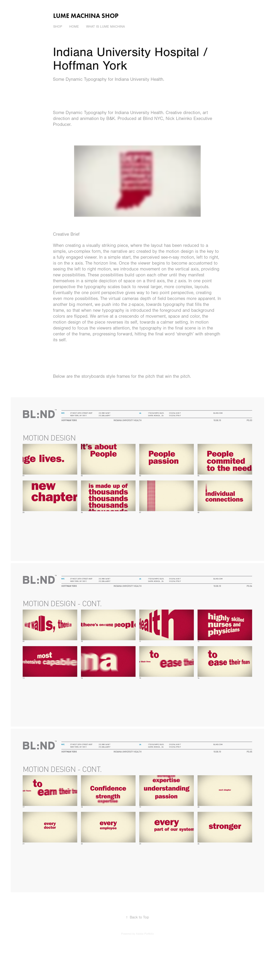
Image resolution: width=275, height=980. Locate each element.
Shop (58, 27)
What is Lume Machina (106, 27)
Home (74, 27)
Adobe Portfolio (145, 934)
